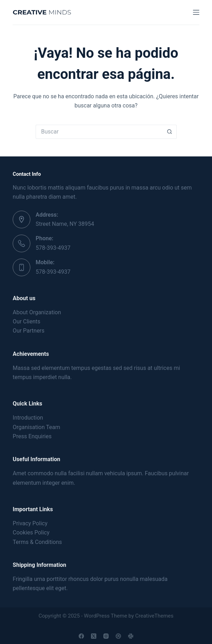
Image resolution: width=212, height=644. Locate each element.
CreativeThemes (154, 616)
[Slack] (131, 636)
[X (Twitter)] (94, 636)
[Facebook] (81, 636)
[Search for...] (99, 132)
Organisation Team (36, 427)
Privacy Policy (30, 523)
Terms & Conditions (37, 542)
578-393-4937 (53, 248)
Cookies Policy (31, 532)
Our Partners (29, 331)
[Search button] (170, 132)
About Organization (37, 312)
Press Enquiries (32, 436)
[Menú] (196, 12)
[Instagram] (106, 636)
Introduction (28, 418)
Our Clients (26, 321)
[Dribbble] (118, 636)
